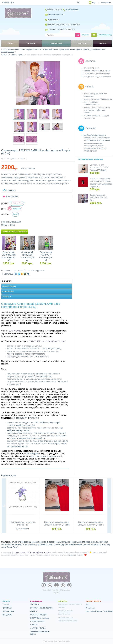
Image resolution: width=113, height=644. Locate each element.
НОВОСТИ (34, 625)
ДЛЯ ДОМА (7, 615)
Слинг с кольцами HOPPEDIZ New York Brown (99, 198)
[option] (38, 83)
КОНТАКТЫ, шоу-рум (38, 615)
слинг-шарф (105, 545)
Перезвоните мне (72, 9)
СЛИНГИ (6, 605)
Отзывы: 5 (6, 297)
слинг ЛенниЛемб (10, 547)
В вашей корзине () (105, 35)
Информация (7, 2)
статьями (34, 418)
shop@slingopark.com (56, 14)
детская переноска (39, 542)
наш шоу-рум (32, 453)
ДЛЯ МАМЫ (7, 608)
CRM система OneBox (62, 641)
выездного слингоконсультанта (45, 456)
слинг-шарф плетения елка (14, 545)
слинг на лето (92, 545)
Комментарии (8, 291)
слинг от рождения (21, 542)
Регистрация (106, 3)
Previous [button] (4, 506)
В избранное (12, 197)
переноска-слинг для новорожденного (67, 542)
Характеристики (9, 286)
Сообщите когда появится (15, 232)
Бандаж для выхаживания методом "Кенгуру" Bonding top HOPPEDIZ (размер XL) (91, 525)
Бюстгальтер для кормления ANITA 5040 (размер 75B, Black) (99, 168)
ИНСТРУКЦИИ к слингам (40, 618)
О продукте (7, 281)
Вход (94, 3)
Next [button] (109, 506)
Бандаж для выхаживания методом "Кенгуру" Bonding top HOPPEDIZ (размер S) (57, 525)
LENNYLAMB (14, 222)
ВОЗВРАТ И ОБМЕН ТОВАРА (41, 608)
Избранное (86, 35)
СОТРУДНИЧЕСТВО (38, 628)
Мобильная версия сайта (67, 621)
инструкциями (20, 418)
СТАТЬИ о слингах (37, 621)
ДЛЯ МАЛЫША (8, 611)
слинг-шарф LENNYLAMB (40, 545)
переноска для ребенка (97, 542)
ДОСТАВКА (35, 605)
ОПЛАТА (34, 611)
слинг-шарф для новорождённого (69, 545)
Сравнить (11, 190)
